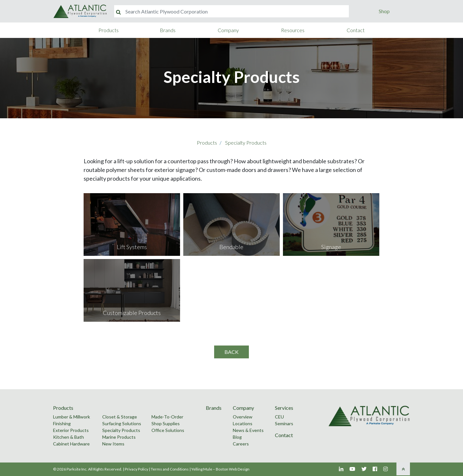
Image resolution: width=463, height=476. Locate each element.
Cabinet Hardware (71, 444)
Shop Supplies (166, 423)
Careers (241, 444)
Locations (243, 423)
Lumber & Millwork (72, 417)
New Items (113, 444)
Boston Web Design (233, 469)
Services (284, 408)
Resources (293, 30)
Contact (356, 30)
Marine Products (119, 437)
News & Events (248, 430)
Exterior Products (71, 430)
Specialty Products (246, 143)
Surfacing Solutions (122, 423)
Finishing (62, 423)
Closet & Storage (120, 417)
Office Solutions (168, 430)
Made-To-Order (167, 417)
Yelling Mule (202, 469)
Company (228, 30)
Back (232, 352)
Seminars (284, 423)
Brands (168, 30)
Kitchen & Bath (68, 437)
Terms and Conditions (170, 469)
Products (109, 30)
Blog (237, 437)
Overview (243, 417)
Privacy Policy (136, 469)
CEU (279, 417)
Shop (384, 11)
